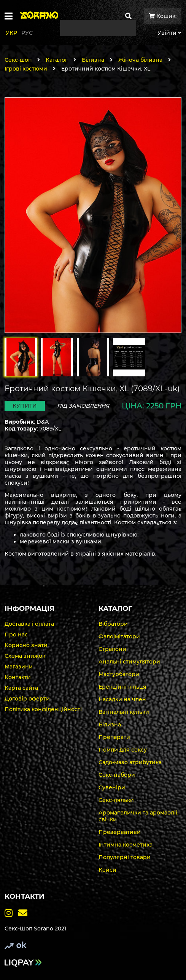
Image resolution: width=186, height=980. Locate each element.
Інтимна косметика (126, 845)
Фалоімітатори (119, 636)
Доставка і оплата (29, 624)
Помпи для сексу (123, 750)
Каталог (57, 60)
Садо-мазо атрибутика (130, 762)
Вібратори (113, 624)
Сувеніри (112, 787)
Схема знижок (25, 656)
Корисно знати (26, 645)
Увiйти (169, 33)
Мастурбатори (119, 674)
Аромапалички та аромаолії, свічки (138, 816)
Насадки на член (122, 699)
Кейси (107, 870)
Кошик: (163, 16)
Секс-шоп (18, 60)
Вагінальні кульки (124, 712)
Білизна (93, 60)
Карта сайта (21, 688)
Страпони (112, 649)
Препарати (114, 737)
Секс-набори (117, 775)
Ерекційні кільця (122, 687)
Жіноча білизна (140, 60)
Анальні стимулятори (129, 662)
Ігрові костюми (26, 69)
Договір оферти (27, 699)
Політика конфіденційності (43, 709)
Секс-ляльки (116, 800)
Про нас (16, 635)
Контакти (18, 677)
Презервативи (120, 832)
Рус (27, 33)
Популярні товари (125, 857)
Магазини (19, 667)
